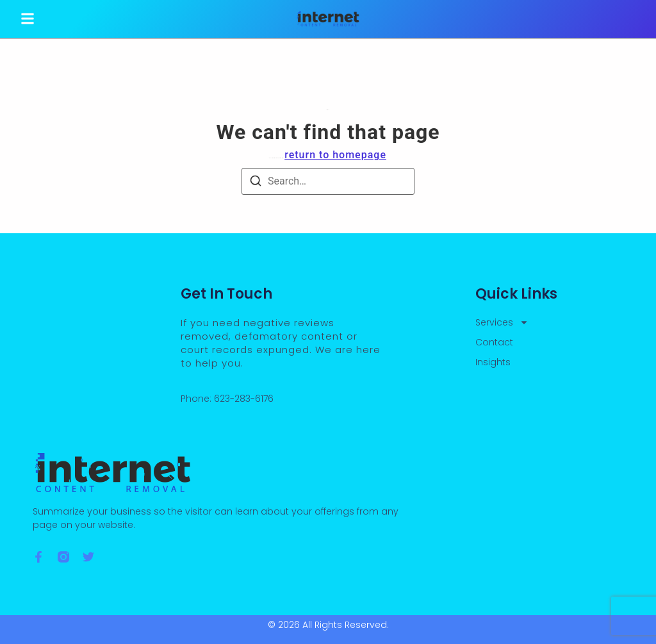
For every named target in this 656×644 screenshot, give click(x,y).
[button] (28, 19)
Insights (493, 362)
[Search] (256, 183)
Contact (494, 342)
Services (502, 323)
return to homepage (335, 155)
